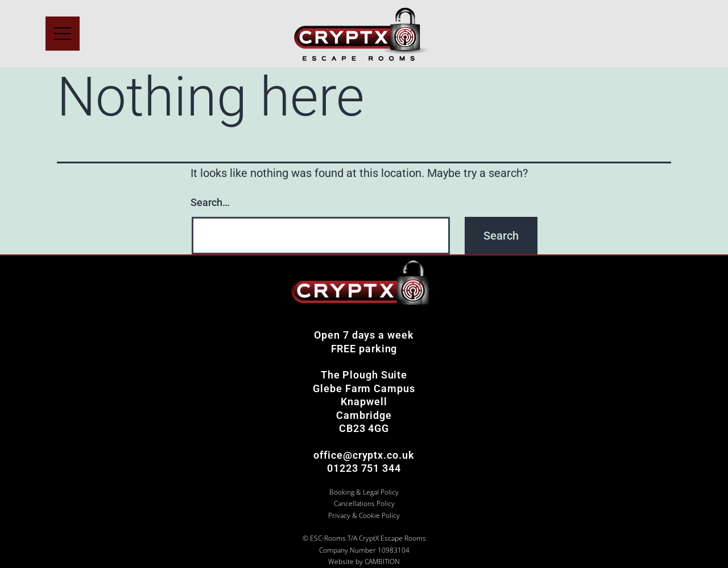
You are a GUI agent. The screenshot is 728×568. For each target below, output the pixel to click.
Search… (210, 202)
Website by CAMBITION (364, 561)
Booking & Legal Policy (364, 492)
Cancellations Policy (364, 503)
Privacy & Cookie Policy (364, 515)
